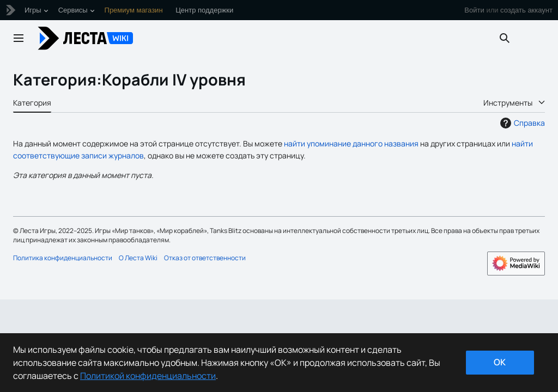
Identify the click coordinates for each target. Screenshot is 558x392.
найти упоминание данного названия (351, 143)
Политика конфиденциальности (63, 258)
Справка (521, 123)
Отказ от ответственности (205, 258)
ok (500, 362)
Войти (474, 10)
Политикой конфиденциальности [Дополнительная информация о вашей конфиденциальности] (148, 376)
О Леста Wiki (138, 258)
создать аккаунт (526, 10)
